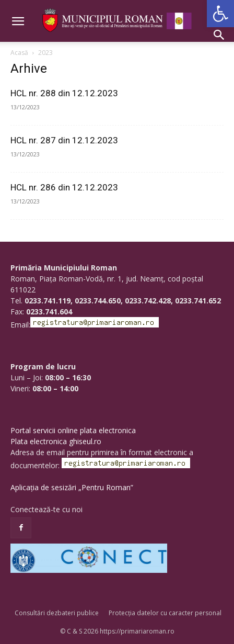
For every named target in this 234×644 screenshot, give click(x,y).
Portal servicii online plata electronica (73, 430)
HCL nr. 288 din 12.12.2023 (64, 93)
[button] (220, 14)
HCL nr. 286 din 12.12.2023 (64, 187)
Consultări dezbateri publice (57, 613)
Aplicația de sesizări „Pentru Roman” (72, 487)
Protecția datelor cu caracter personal (165, 613)
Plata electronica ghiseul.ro (56, 441)
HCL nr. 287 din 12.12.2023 (64, 140)
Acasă (19, 53)
